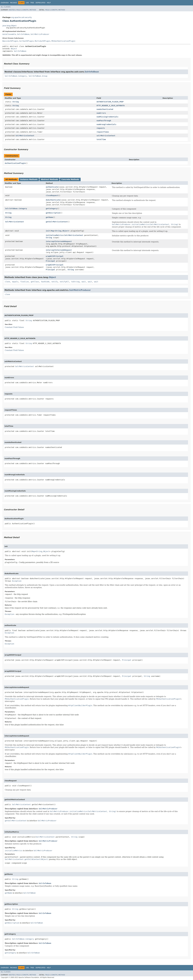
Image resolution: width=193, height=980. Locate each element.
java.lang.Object (9, 26)
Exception (17, 581)
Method (33, 10)
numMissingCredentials (107, 117)
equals (15, 282)
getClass (35, 282)
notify (55, 282)
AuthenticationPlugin (15, 163)
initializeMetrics (55, 235)
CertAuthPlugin (26, 41)
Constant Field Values (14, 327)
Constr (25, 10)
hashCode (45, 282)
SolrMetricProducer (40, 34)
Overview (5, 3)
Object (14, 49)
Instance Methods (29, 179)
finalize (24, 282)
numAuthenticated (105, 109)
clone (7, 282)
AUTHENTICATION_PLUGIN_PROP (110, 102)
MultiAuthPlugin (42, 41)
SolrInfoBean (23, 34)
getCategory (52, 209)
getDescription (53, 213)
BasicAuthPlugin (10, 41)
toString (75, 282)
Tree (32, 3)
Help (49, 3)
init (48, 231)
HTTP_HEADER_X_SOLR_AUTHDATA (111, 106)
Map (52, 231)
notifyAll (64, 282)
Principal (50, 261)
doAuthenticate (53, 200)
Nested (12, 10)
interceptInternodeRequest (59, 241)
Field (18, 10)
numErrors (101, 113)
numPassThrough (104, 121)
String (16, 102)
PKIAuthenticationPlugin (63, 41)
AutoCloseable (9, 34)
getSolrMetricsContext (57, 222)
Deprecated (40, 3)
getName (49, 217)
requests (101, 128)
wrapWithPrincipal (55, 256)
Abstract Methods (49, 179)
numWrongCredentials (106, 124)
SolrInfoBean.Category (16, 76)
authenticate (52, 187)
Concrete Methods (70, 179)
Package (13, 3)
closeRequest (52, 195)
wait (84, 282)
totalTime (101, 139)
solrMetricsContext (106, 136)
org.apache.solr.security (21, 17)
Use (27, 3)
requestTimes (103, 132)
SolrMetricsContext (25, 136)
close (7, 294)
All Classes (6, 7)
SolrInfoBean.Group (38, 76)
